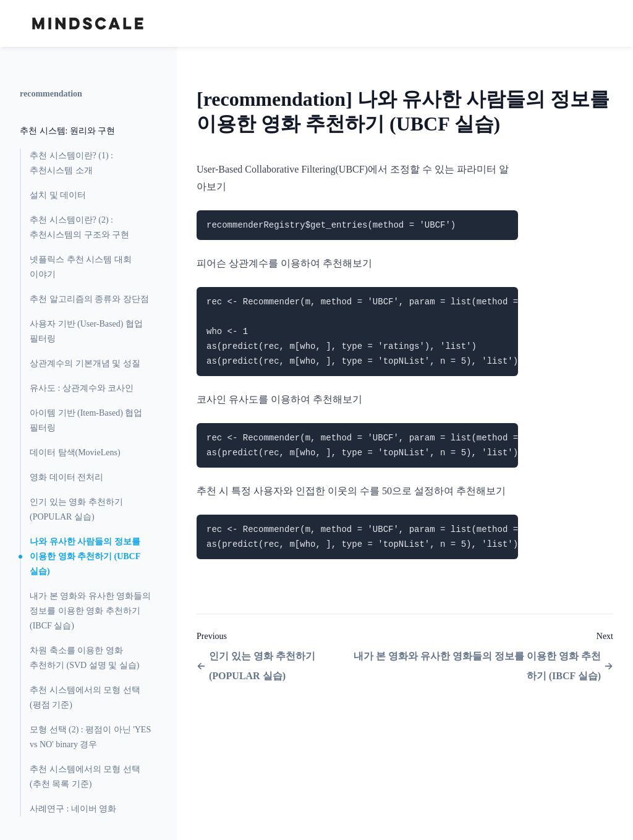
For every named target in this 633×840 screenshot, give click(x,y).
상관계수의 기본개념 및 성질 (85, 363)
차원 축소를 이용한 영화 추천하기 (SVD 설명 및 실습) (84, 658)
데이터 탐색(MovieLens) (75, 452)
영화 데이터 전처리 (66, 477)
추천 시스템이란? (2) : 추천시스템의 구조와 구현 (79, 227)
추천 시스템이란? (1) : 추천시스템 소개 (71, 163)
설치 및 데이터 (58, 195)
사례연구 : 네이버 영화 (73, 809)
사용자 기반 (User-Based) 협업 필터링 (86, 331)
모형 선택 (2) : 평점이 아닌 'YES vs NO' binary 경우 (90, 737)
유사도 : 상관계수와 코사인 (82, 388)
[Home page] (88, 24)
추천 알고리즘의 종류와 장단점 (89, 299)
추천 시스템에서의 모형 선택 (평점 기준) (85, 697)
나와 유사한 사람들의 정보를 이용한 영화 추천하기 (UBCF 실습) (85, 556)
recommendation (51, 94)
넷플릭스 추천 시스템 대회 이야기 (81, 267)
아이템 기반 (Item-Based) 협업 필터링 (86, 420)
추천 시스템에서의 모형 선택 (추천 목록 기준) (85, 777)
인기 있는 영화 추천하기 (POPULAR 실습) (76, 509)
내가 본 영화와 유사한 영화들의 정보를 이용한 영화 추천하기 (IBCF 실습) (90, 611)
